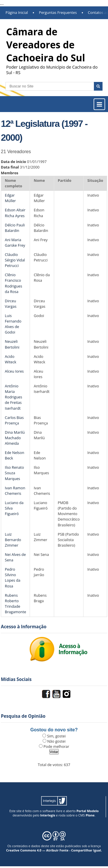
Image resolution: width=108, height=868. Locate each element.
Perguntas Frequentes (58, 12)
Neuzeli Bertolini (12, 344)
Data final (10, 167)
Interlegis (48, 815)
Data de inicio (13, 162)
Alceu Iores (14, 371)
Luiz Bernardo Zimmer (13, 540)
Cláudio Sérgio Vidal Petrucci (15, 260)
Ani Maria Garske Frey (15, 242)
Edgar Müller (10, 198)
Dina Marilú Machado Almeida (15, 438)
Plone (90, 815)
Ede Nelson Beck (15, 455)
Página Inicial (17, 12)
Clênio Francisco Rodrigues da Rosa (14, 283)
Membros (10, 173)
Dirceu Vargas (11, 304)
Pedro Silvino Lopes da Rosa (13, 578)
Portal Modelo (87, 811)
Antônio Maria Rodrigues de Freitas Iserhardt (14, 397)
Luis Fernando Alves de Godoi (13, 324)
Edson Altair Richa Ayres (15, 213)
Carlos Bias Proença (14, 420)
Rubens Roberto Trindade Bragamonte (16, 604)
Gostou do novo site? (54, 730)
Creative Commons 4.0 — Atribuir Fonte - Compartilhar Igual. (54, 850)
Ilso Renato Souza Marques (14, 473)
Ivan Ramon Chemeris (15, 491)
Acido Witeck (11, 359)
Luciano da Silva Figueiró (14, 508)
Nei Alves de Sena (15, 557)
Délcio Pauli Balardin (15, 228)
